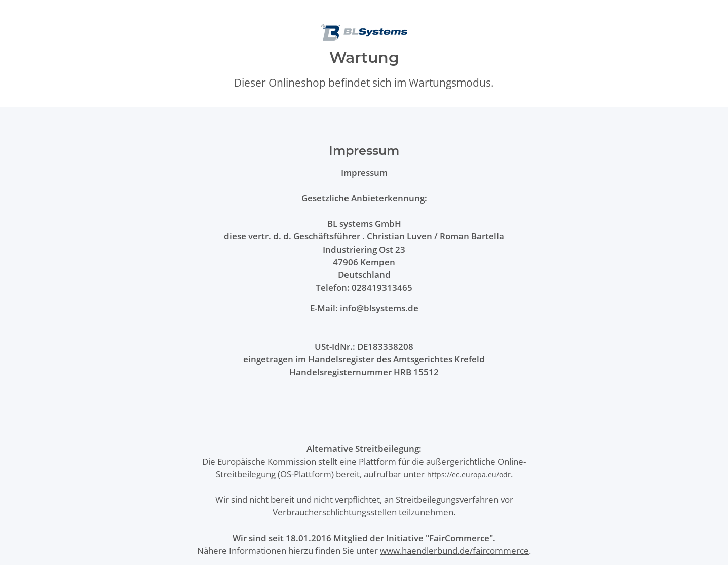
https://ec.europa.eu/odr (469, 475)
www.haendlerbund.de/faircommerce (454, 551)
